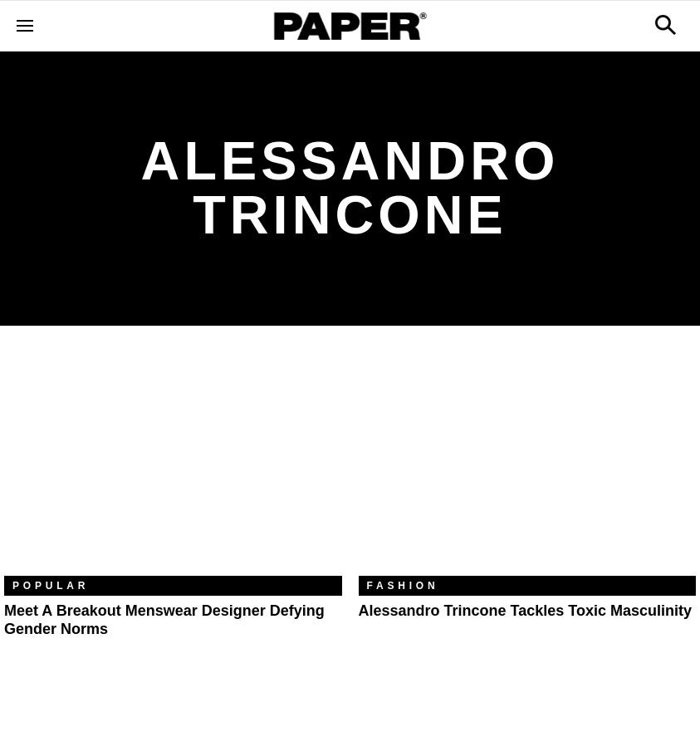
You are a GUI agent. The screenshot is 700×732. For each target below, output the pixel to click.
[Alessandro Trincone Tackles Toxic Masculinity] (528, 463)
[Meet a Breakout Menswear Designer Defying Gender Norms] (173, 463)
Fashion (403, 586)
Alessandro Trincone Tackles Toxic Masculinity (525, 611)
